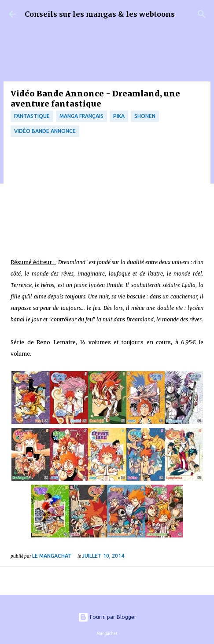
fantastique (32, 116)
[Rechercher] (202, 14)
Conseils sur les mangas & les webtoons (100, 14)
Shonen (145, 116)
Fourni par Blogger (107, 617)
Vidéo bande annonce (45, 131)
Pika (119, 116)
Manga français (81, 116)
